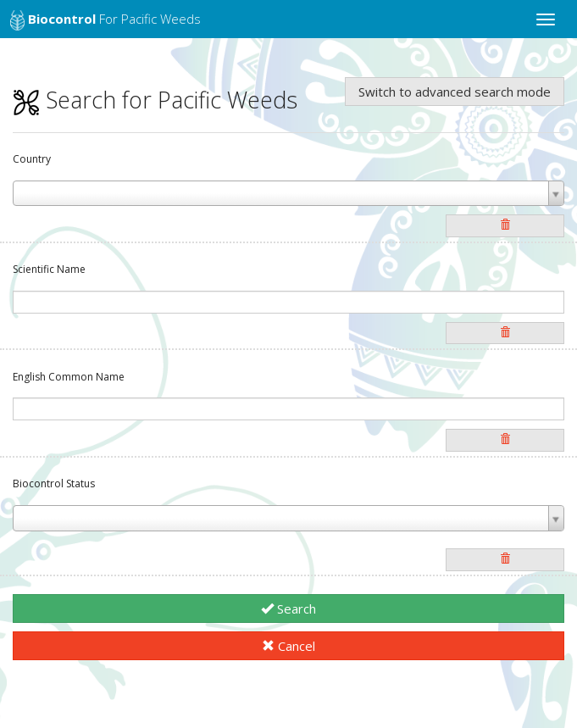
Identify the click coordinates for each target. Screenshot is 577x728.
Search (288, 609)
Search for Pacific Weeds (155, 100)
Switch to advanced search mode (455, 92)
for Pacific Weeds (105, 20)
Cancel (288, 646)
